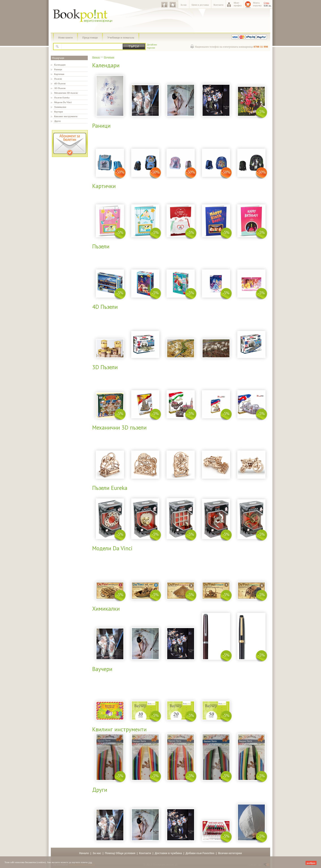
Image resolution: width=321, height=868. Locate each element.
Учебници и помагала (121, 37)
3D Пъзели (60, 88)
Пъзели (58, 79)
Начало (96, 57)
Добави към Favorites (200, 853)
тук (90, 862)
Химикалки (60, 107)
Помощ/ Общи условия (120, 853)
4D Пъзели (60, 83)
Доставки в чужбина (168, 853)
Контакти (218, 5)
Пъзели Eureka (62, 97)
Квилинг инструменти (66, 116)
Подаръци (58, 58)
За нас (184, 5)
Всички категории (230, 853)
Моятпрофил (238, 4)
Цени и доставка (200, 5)
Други (57, 121)
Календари (60, 65)
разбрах (311, 863)
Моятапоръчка (257, 4)
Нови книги (65, 37)
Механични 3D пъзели (66, 93)
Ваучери (59, 112)
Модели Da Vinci (63, 102)
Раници (58, 69)
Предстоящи (90, 37)
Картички (59, 74)
